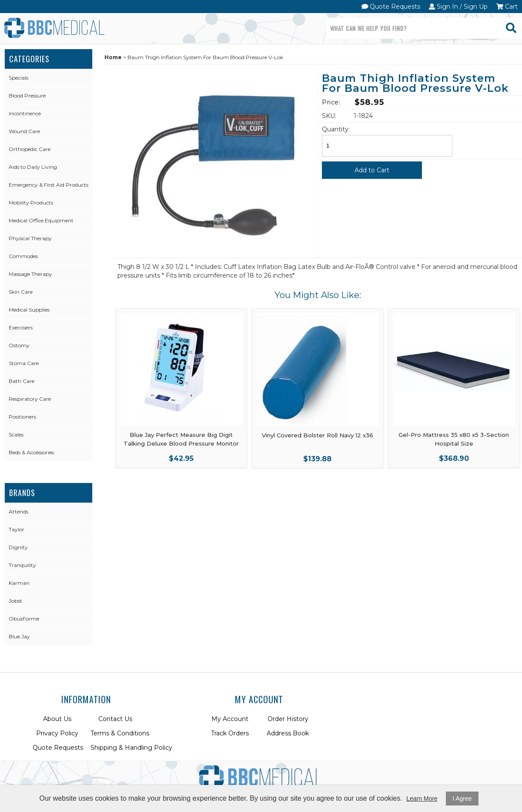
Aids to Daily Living (33, 167)
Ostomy (19, 345)
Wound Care (24, 131)
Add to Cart (372, 170)
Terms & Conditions (120, 733)
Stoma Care (24, 363)
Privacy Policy (57, 733)
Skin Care (21, 292)
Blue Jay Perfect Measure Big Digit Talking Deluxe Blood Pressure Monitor (181, 439)
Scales (16, 435)
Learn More (422, 799)
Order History (288, 719)
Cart (507, 7)
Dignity (18, 547)
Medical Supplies (29, 310)
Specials (18, 78)
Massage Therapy (30, 274)
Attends (18, 512)
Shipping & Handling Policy (131, 748)
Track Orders (230, 733)
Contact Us (115, 719)
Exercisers (21, 327)
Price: (331, 102)
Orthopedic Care (30, 149)
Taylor (17, 529)
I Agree (462, 799)
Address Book (288, 733)
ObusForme (24, 619)
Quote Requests (391, 7)
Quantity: (336, 129)
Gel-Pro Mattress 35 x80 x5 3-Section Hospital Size (454, 439)
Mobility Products (31, 203)
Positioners (22, 417)
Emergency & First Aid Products (49, 185)
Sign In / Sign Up (458, 7)
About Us (57, 719)
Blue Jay (19, 636)
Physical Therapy (30, 238)
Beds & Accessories (31, 452)
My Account (230, 719)
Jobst (15, 601)
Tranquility (22, 565)
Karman (19, 583)
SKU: (329, 116)
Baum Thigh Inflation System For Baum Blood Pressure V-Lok (415, 84)
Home (113, 57)
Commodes (23, 256)
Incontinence (25, 113)
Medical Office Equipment (41, 220)
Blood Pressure (27, 96)
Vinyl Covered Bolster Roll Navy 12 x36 (318, 435)
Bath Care (22, 381)
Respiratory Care (30, 399)
